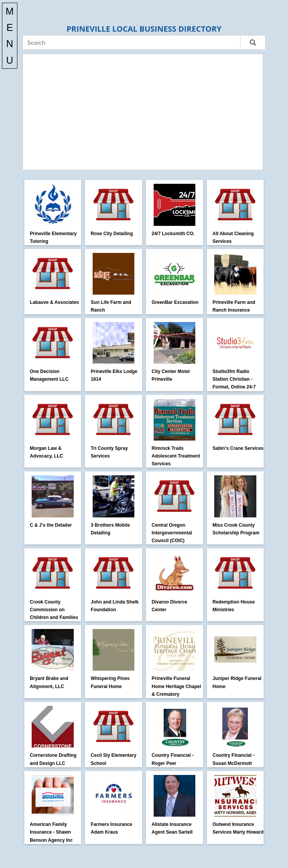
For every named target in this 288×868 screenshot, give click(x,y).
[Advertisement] (143, 112)
